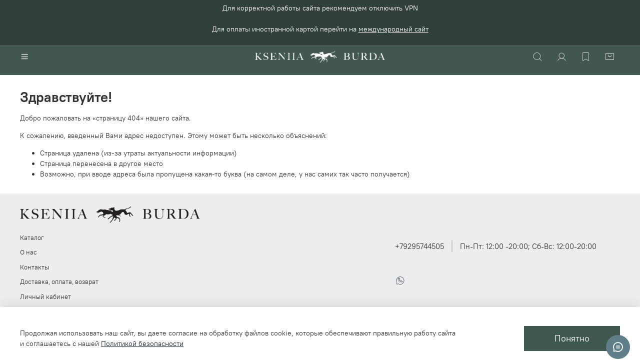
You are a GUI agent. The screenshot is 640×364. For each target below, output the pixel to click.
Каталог (32, 238)
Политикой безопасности (142, 343)
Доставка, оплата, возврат (59, 282)
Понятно (572, 338)
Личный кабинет (45, 297)
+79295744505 (419, 246)
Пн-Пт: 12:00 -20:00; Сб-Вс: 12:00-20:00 (528, 246)
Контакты (34, 267)
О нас (28, 252)
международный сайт (393, 29)
